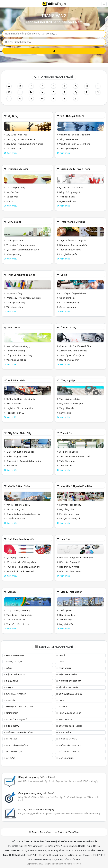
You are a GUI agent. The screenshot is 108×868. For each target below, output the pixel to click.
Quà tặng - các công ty (18, 558)
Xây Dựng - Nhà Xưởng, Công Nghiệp (25, 144)
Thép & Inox (67, 433)
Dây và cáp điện (67, 615)
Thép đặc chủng (67, 461)
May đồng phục (67, 509)
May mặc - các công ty (70, 505)
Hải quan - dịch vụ (15, 413)
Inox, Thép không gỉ (69, 452)
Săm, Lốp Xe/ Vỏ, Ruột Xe (72, 355)
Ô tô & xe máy (68, 328)
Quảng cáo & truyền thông (76, 169)
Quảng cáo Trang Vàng (68, 832)
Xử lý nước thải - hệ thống (19, 355)
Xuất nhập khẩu (17, 380)
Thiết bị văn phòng (16, 302)
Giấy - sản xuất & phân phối (20, 452)
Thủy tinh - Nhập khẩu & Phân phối (24, 567)
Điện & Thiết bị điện (71, 592)
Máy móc (63, 707)
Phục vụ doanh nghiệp (70, 681)
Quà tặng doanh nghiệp (21, 539)
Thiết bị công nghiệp (69, 399)
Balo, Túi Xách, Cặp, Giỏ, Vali (20, 571)
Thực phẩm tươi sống (70, 250)
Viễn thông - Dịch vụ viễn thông (75, 144)
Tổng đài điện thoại (69, 139)
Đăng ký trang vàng (37, 777)
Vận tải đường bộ (15, 509)
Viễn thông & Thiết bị (72, 116)
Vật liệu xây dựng (15, 752)
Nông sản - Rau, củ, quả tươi (73, 245)
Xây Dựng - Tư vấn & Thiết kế (21, 139)
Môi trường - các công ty (18, 346)
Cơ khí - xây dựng (68, 307)
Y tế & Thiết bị (65, 732)
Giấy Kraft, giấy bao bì (17, 456)
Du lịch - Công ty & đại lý (18, 610)
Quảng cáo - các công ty (71, 187)
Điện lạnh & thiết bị (68, 674)
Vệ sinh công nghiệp (17, 360)
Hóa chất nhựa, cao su (70, 571)
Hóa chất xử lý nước (69, 567)
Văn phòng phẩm (15, 307)
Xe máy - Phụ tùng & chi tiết (73, 351)
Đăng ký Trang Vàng (41, 832)
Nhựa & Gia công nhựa (70, 713)
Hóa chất (66, 539)
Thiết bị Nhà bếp (15, 240)
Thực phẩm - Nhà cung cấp (73, 240)
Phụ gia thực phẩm (69, 254)
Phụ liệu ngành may (69, 514)
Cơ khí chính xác (67, 298)
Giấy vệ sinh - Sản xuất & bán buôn (24, 461)
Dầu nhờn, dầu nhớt (69, 360)
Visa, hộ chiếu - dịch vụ (18, 624)
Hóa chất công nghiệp (70, 562)
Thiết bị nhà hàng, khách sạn (21, 245)
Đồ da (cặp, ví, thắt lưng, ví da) (21, 562)
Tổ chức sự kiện (67, 197)
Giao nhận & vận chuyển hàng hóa (23, 514)
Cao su (62, 662)
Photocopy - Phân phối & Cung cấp (24, 298)
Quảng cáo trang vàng (37, 793)
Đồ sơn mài (12, 197)
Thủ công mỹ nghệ (18, 169)
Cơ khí (64, 275)
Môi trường (14, 328)
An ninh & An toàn (15, 655)
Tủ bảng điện (66, 620)
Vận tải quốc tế (14, 404)
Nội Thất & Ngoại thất (17, 720)
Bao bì (62, 655)
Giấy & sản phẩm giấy (20, 433)
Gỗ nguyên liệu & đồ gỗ (71, 694)
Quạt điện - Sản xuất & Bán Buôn (23, 250)
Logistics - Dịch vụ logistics (20, 408)
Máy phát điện (66, 624)
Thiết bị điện (65, 610)
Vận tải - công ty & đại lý (18, 505)
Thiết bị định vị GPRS (70, 148)
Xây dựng (13, 116)
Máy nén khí (65, 413)
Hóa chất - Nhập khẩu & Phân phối (76, 558)
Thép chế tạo (66, 466)
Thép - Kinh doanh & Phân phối (75, 456)
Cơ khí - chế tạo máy (69, 302)
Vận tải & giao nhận (19, 486)
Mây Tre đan (13, 192)
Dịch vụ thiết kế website (36, 810)
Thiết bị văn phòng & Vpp (21, 275)
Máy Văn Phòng (14, 293)
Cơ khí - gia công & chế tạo (72, 293)
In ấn (61, 700)
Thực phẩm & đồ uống (73, 222)
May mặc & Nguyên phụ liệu (76, 486)
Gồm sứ (10, 201)
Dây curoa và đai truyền (71, 404)
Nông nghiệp (65, 720)
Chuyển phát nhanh (16, 518)
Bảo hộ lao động (15, 662)
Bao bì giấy (12, 466)
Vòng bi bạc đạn (67, 408)
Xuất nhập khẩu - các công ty (21, 399)
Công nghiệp (68, 380)
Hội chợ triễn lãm (68, 201)
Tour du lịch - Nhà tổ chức (19, 615)
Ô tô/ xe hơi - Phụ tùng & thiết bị (75, 346)
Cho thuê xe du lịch (16, 620)
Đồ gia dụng (14, 222)
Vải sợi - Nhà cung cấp (70, 518)
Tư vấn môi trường (16, 351)
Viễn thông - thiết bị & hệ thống (75, 135)
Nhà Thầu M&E (14, 148)
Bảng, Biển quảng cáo (70, 192)
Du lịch (12, 592)
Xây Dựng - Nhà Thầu (17, 135)
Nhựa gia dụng (14, 254)
